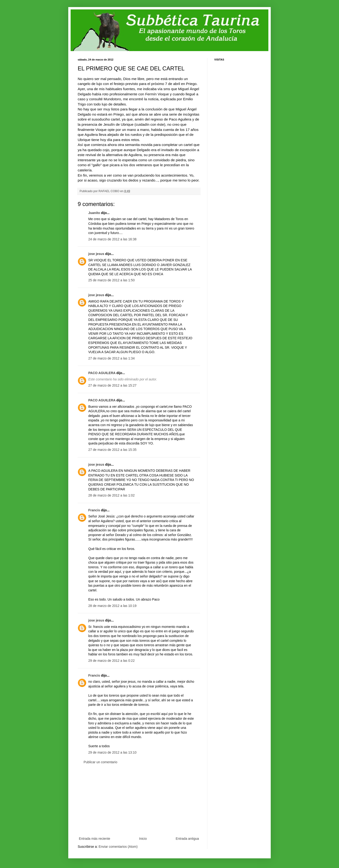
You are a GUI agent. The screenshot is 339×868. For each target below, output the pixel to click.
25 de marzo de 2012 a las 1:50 (111, 280)
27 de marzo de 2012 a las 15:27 (112, 385)
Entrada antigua (187, 839)
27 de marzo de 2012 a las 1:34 (111, 358)
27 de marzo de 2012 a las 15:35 (112, 450)
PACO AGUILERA (102, 373)
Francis (94, 510)
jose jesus (96, 254)
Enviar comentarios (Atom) (118, 847)
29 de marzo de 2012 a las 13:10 (112, 752)
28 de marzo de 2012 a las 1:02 (111, 495)
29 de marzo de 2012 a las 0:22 (111, 661)
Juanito (94, 213)
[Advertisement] (139, 800)
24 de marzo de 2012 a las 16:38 (112, 239)
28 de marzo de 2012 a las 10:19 (112, 606)
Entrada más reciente (95, 839)
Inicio (143, 839)
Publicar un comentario (100, 762)
